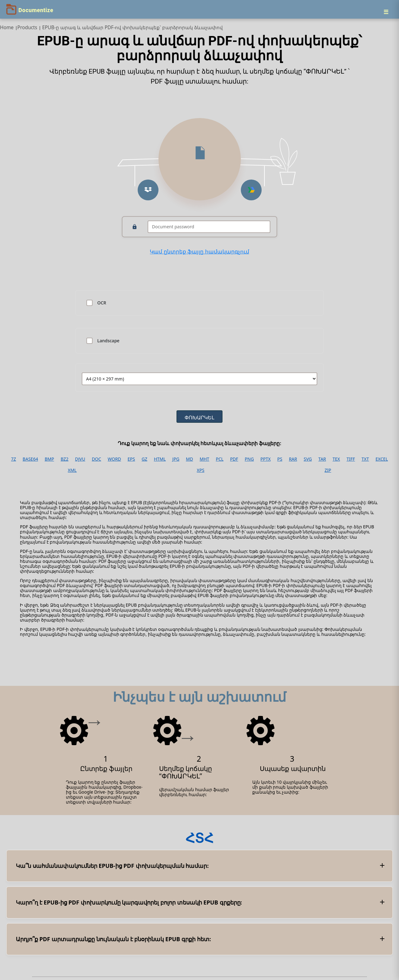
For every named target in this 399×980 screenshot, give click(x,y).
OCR (102, 303)
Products (27, 27)
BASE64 (30, 459)
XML (72, 470)
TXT (365, 459)
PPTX (266, 459)
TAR (322, 459)
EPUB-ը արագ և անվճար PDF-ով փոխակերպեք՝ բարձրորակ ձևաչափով (133, 27)
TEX (336, 459)
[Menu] (386, 12)
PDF (234, 459)
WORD (115, 459)
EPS (131, 459)
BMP (49, 459)
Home (7, 27)
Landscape (108, 341)
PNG (249, 459)
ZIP (328, 470)
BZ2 (64, 459)
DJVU (80, 459)
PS (280, 459)
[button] (148, 190)
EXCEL (382, 459)
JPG (176, 459)
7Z (14, 459)
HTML (160, 459)
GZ (144, 459)
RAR (293, 459)
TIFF (351, 459)
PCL (220, 459)
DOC (96, 459)
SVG (308, 459)
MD (189, 459)
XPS (200, 470)
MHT (204, 459)
